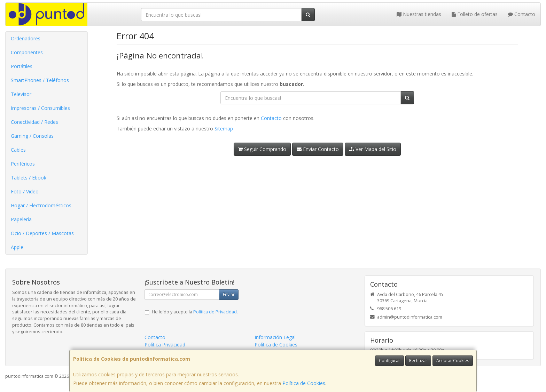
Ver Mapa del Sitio (373, 149)
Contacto (522, 14)
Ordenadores (26, 38)
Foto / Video (25, 191)
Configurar (389, 361)
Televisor (21, 94)
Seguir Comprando (262, 149)
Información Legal (275, 337)
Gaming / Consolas (32, 136)
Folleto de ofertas (475, 14)
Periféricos (23, 164)
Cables (18, 150)
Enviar (229, 294)
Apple (17, 247)
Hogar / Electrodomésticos (41, 205)
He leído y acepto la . (195, 312)
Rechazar (418, 361)
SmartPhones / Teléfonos (40, 80)
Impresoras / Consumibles (40, 108)
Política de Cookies (304, 383)
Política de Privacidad (215, 312)
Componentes (27, 52)
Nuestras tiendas (419, 14)
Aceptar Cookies (453, 361)
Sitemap (224, 129)
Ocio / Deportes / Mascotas (42, 233)
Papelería (21, 219)
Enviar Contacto (318, 149)
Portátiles (22, 66)
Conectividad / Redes (34, 122)
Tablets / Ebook (29, 178)
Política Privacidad (165, 345)
